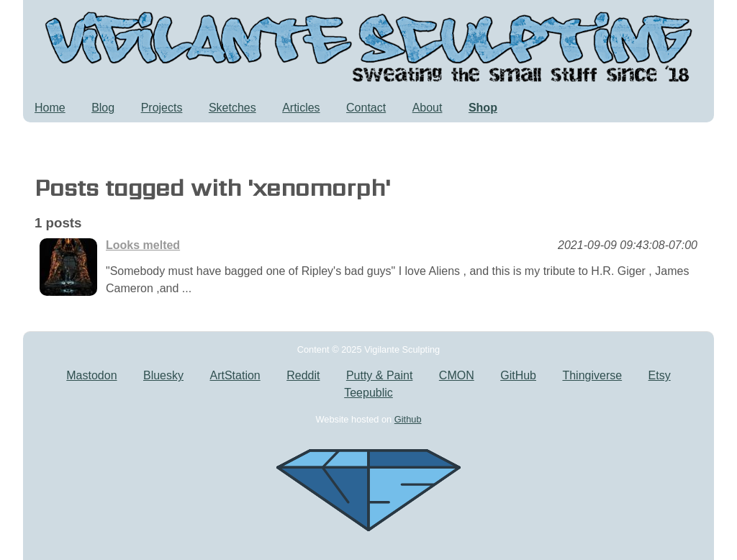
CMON (457, 375)
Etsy (660, 375)
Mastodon (91, 375)
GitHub (518, 375)
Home (50, 108)
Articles (301, 108)
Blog (103, 108)
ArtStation (235, 375)
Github (408, 419)
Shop (483, 108)
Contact (366, 108)
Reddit (303, 375)
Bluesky (163, 375)
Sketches (232, 108)
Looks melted (143, 245)
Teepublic (368, 393)
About (428, 108)
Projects (162, 108)
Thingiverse (592, 375)
